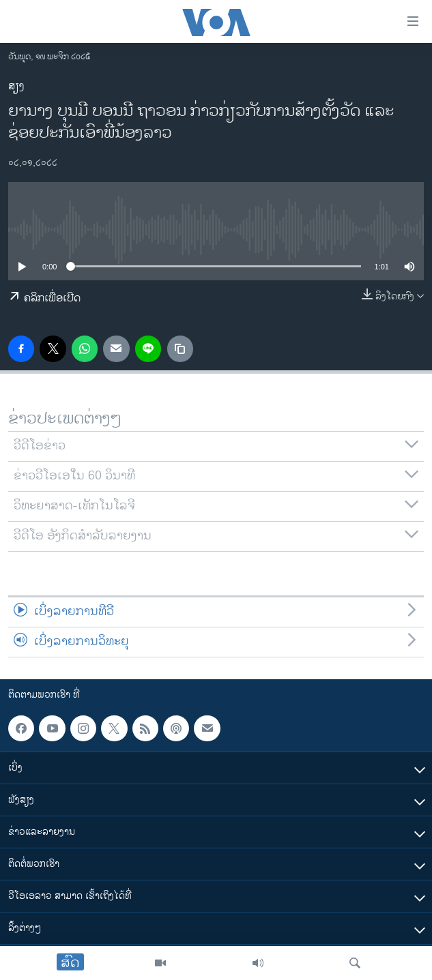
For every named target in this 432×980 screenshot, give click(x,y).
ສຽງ (16, 86)
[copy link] (180, 348)
